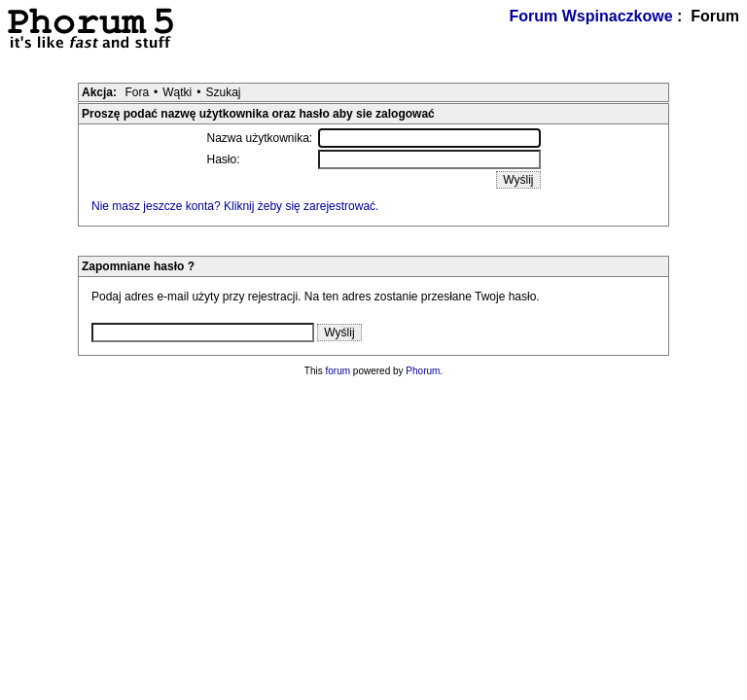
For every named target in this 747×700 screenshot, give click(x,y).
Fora (137, 92)
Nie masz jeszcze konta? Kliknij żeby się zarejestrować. (235, 206)
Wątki (177, 92)
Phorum (423, 371)
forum (338, 371)
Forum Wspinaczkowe (591, 16)
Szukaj (223, 92)
